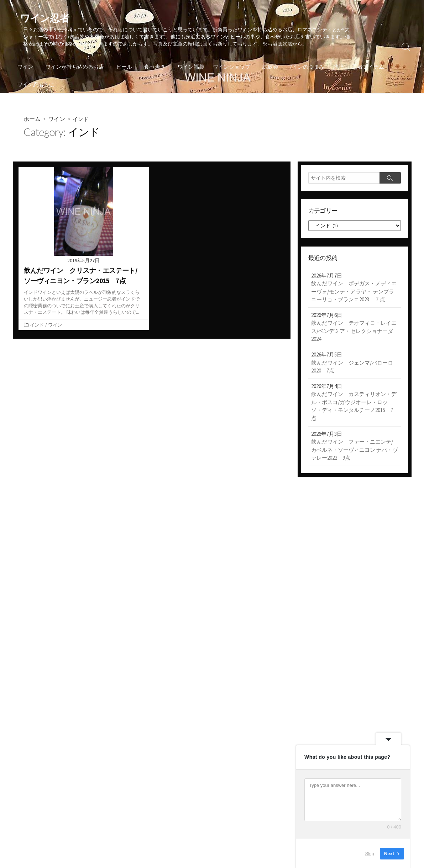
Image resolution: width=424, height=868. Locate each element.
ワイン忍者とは (36, 85)
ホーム (32, 120)
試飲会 (265, 68)
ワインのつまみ (300, 68)
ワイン (25, 68)
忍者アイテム (363, 68)
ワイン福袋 (187, 68)
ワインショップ (227, 68)
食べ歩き (152, 68)
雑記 (333, 68)
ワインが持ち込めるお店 (74, 68)
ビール (122, 68)
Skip (370, 854)
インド (37, 327)
